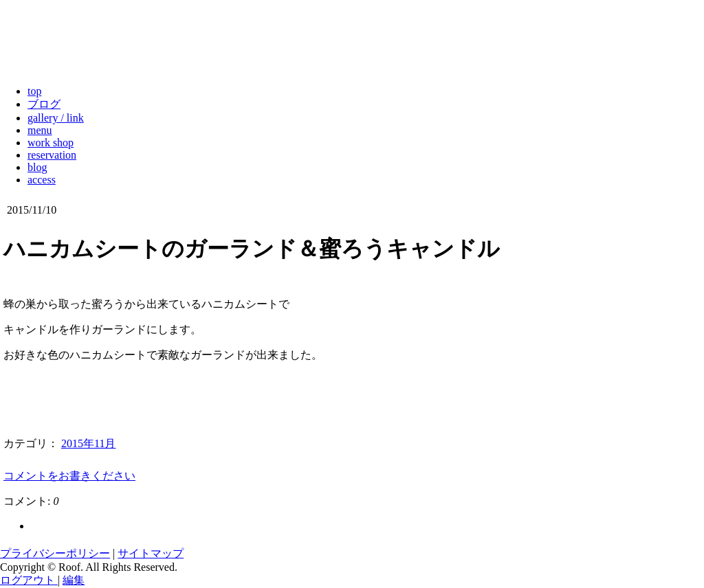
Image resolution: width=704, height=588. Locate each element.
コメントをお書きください (69, 476)
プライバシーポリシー (55, 553)
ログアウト (29, 580)
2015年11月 (88, 443)
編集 (74, 580)
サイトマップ (151, 553)
